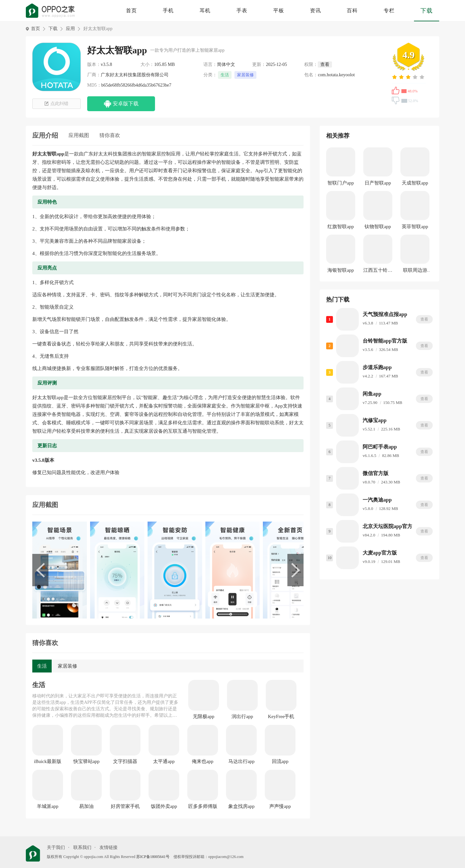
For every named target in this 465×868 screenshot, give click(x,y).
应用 (70, 29)
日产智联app (378, 183)
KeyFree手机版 (281, 717)
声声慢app (280, 806)
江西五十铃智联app (378, 271)
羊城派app (48, 806)
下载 (427, 11)
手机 (168, 11)
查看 (424, 319)
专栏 (389, 11)
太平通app (164, 761)
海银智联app (341, 270)
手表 (242, 11)
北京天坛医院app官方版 (390, 526)
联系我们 (82, 847)
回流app (280, 761)
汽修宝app (375, 420)
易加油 (86, 806)
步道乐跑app (377, 367)
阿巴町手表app (380, 447)
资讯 (315, 11)
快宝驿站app (87, 761)
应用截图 (79, 135)
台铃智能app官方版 (385, 341)
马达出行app (242, 761)
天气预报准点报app (385, 314)
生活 (225, 75)
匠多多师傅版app (203, 807)
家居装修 (245, 75)
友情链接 (108, 847)
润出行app (242, 716)
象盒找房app (242, 806)
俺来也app (203, 761)
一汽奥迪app (377, 500)
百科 (352, 11)
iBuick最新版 (48, 761)
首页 (131, 11)
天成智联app (415, 183)
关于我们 (56, 847)
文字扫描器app (125, 762)
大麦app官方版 (380, 553)
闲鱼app (372, 394)
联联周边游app (415, 271)
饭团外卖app (164, 806)
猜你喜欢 (110, 135)
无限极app (204, 716)
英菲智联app (415, 227)
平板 (279, 11)
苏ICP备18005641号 (153, 857)
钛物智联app (378, 227)
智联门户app (341, 183)
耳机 (205, 11)
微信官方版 (376, 473)
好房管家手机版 (125, 807)
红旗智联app (341, 227)
